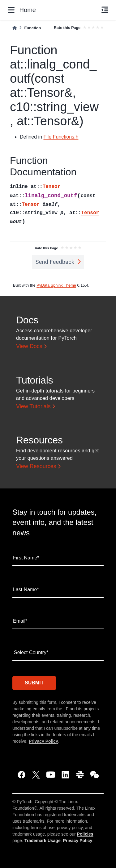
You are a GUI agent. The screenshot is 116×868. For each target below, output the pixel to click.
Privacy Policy (43, 741)
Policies (85, 834)
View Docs (29, 346)
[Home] (15, 28)
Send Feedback (55, 262)
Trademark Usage (43, 841)
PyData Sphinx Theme (56, 285)
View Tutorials (33, 406)
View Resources (36, 466)
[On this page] (105, 10)
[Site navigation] (11, 10)
